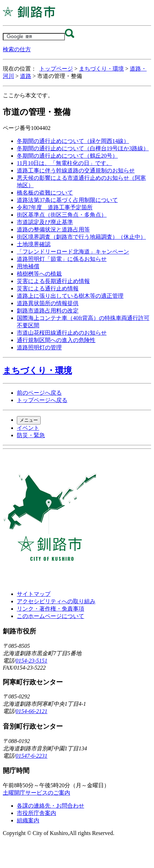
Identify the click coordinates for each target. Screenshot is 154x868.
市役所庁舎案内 (36, 813)
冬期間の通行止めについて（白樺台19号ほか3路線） (83, 148)
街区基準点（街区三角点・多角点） (62, 215)
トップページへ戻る (42, 400)
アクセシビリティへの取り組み (56, 601)
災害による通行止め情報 (48, 288)
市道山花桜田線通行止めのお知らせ (62, 333)
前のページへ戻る (39, 393)
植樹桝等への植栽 (39, 274)
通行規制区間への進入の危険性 (56, 340)
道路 (26, 76)
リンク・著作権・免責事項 (51, 609)
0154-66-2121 (31, 711)
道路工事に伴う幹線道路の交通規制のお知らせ (76, 170)
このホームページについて (51, 616)
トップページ (56, 69)
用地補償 (28, 266)
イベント (28, 428)
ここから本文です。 (28, 95)
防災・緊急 (31, 435)
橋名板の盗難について (45, 193)
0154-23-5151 (31, 661)
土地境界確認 (34, 244)
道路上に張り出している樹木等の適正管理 (70, 296)
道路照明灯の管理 (39, 347)
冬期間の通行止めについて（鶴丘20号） (67, 156)
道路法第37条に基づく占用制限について (67, 200)
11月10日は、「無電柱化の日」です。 (64, 163)
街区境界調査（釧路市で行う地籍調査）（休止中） (81, 237)
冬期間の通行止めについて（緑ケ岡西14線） (73, 141)
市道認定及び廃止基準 (45, 222)
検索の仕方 (17, 49)
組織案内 (28, 820)
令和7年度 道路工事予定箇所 (55, 207)
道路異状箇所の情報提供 (48, 303)
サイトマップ (34, 594)
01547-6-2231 (31, 756)
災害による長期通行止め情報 (53, 281)
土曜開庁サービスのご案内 (36, 793)
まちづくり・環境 (101, 69)
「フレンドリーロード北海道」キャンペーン (73, 252)
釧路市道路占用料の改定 (48, 311)
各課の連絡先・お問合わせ (51, 806)
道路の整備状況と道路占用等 (53, 229)
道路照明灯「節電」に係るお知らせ (62, 259)
